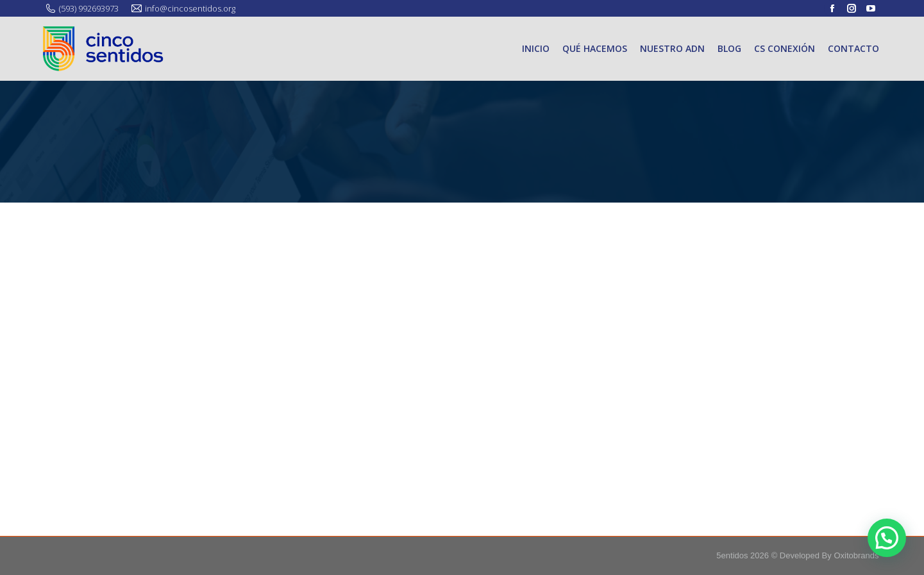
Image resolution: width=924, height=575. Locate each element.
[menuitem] (536, 49)
